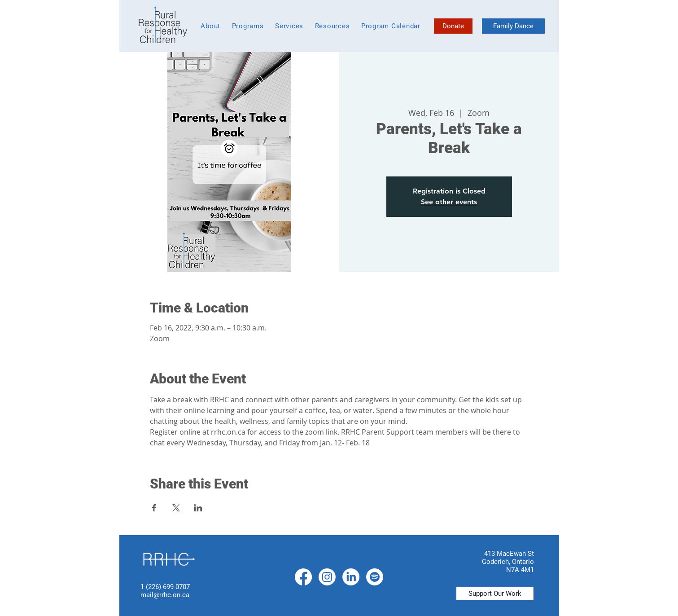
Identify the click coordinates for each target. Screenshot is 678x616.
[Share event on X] (176, 508)
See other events (449, 202)
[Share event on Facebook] (154, 508)
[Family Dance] (513, 26)
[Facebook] (303, 577)
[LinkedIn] (351, 577)
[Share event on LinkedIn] (198, 508)
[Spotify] (375, 577)
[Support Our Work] (495, 594)
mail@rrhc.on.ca (165, 595)
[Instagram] (327, 577)
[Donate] (453, 26)
